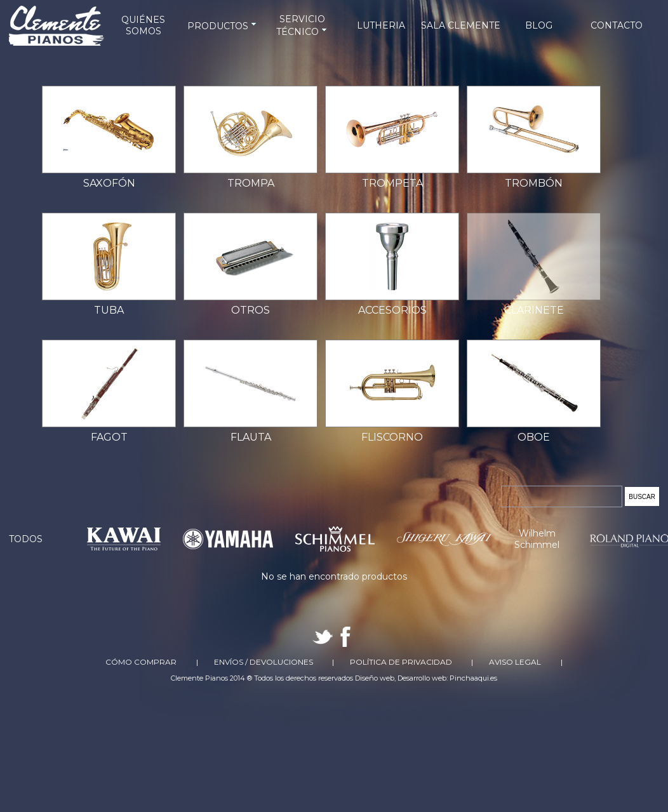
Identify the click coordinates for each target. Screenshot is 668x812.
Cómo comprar (141, 662)
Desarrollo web (422, 678)
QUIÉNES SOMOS (143, 25)
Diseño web (375, 678)
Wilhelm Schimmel (537, 539)
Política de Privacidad (401, 662)
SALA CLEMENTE (461, 25)
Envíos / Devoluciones (264, 662)
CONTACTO (617, 25)
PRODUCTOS (223, 26)
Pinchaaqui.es (473, 678)
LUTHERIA (381, 25)
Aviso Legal (515, 662)
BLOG (539, 25)
